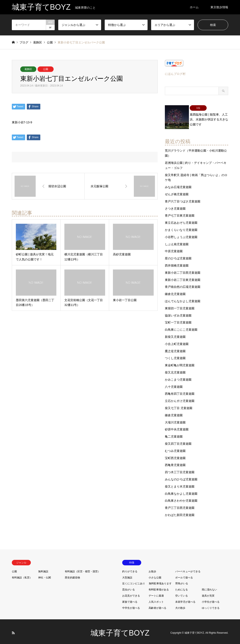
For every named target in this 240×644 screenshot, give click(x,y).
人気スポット (156, 599)
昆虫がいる (129, 587)
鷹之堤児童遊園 (175, 348)
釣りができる (130, 569)
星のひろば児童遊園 (178, 256)
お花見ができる (131, 593)
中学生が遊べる (131, 605)
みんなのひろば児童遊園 (181, 477)
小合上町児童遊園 (177, 341)
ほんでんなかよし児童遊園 (183, 298)
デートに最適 (156, 593)
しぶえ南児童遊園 (177, 241)
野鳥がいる (182, 581)
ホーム (194, 7)
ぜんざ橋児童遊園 (177, 191)
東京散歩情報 (219, 7)
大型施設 (127, 575)
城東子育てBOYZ (120, 630)
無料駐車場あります (160, 581)
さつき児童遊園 (175, 206)
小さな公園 (155, 575)
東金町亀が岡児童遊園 (180, 362)
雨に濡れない (209, 587)
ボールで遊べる (184, 575)
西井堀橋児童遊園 (177, 263)
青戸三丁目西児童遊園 (180, 505)
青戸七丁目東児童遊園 (180, 213)
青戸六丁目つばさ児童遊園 (183, 199)
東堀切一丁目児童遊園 (180, 306)
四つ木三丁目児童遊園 (180, 469)
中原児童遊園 (174, 248)
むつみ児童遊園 (175, 448)
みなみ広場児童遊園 (178, 184)
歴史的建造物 (72, 575)
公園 (46, 69)
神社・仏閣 (45, 575)
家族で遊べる (130, 599)
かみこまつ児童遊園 (178, 377)
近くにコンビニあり (134, 581)
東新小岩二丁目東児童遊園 (183, 277)
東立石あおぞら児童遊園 (181, 220)
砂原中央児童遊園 (177, 427)
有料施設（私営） (22, 575)
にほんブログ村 (175, 74)
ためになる (182, 587)
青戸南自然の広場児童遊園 (183, 284)
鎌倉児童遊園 (174, 412)
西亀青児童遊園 (175, 462)
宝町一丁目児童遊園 (178, 320)
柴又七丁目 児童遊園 (179, 405)
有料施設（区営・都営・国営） (83, 569)
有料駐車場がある (159, 587)
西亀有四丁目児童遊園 (180, 391)
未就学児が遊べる (185, 599)
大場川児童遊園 (175, 419)
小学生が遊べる (211, 599)
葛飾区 (28, 69)
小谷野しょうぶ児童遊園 (181, 234)
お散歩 (152, 569)
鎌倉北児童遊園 (175, 291)
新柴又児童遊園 (175, 334)
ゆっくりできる (211, 605)
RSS (13, 630)
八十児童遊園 (174, 384)
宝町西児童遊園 (175, 455)
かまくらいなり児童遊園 (181, 227)
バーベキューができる (188, 569)
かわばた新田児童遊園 (180, 512)
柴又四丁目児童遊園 (178, 441)
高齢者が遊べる (157, 605)
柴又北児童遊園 (175, 370)
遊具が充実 (208, 593)
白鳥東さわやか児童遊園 (181, 498)
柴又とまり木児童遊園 (180, 484)
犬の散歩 (180, 605)
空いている (182, 593)
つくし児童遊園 (175, 355)
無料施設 (43, 569)
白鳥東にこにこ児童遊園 (181, 327)
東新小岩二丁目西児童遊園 (183, 270)
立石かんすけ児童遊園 (180, 398)
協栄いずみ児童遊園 (178, 313)
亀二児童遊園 (174, 434)
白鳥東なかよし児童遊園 (181, 491)
